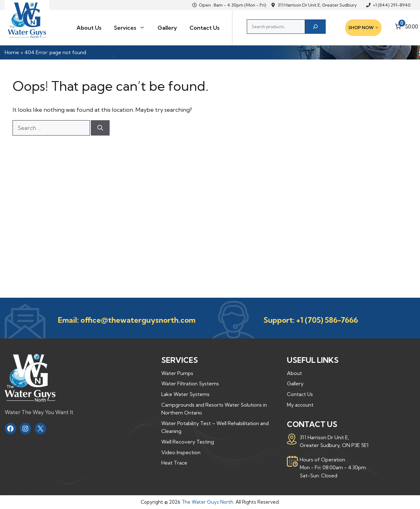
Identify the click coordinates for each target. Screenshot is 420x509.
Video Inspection (181, 452)
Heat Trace (174, 463)
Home (12, 52)
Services (133, 28)
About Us (89, 28)
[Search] (315, 27)
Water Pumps (177, 373)
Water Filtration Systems (190, 383)
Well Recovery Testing (188, 442)
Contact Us (205, 28)
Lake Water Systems (185, 394)
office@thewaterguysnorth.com (138, 320)
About (294, 373)
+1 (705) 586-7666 (327, 320)
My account (300, 405)
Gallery (167, 28)
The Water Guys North (207, 502)
